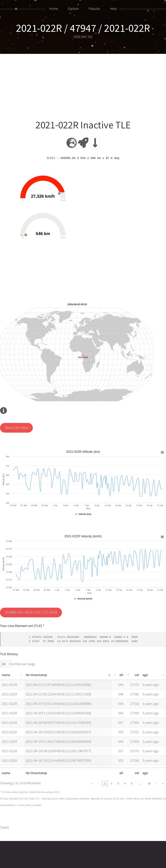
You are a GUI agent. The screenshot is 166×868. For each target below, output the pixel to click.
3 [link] (118, 784)
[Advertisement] (83, 85)
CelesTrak (23, 792)
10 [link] (149, 784)
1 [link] (105, 784)
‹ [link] (98, 784)
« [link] (92, 784)
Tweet (4, 827)
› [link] (156, 784)
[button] (21, 675)
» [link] (163, 784)
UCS (58, 792)
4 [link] (125, 784)
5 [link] (132, 784)
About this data (16, 428)
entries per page (23, 664)
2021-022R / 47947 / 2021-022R (83, 28)
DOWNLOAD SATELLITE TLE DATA (31, 612)
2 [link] (112, 784)
